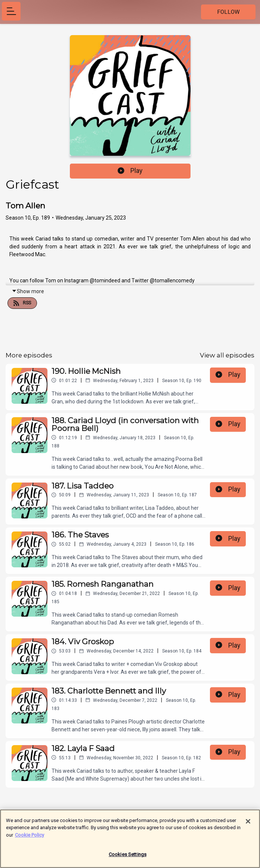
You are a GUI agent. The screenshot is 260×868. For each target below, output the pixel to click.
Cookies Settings (128, 858)
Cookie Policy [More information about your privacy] (30, 838)
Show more (28, 291)
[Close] (248, 824)
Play (130, 171)
